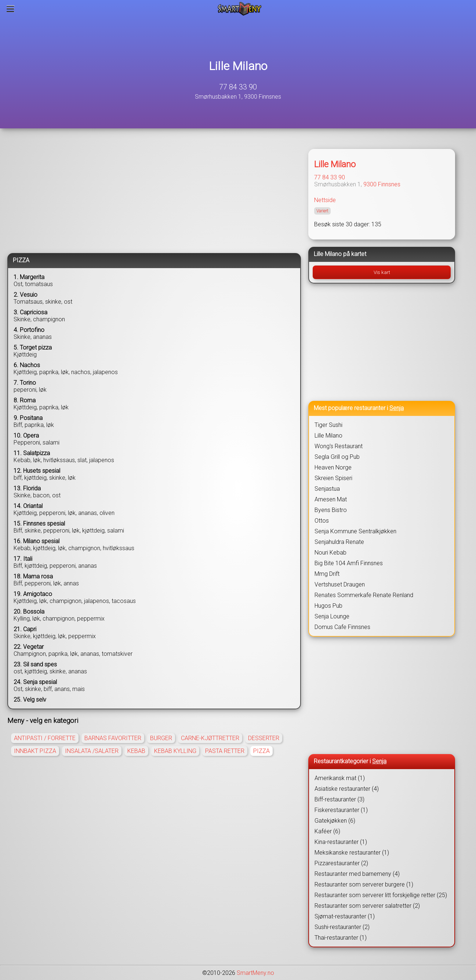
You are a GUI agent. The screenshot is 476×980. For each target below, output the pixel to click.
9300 (370, 184)
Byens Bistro (331, 510)
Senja (397, 408)
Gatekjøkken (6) (335, 821)
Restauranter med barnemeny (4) (357, 874)
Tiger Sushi (328, 425)
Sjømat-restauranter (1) (345, 916)
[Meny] (10, 9)
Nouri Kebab (330, 553)
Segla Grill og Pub (337, 457)
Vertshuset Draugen (340, 584)
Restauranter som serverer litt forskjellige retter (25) (381, 895)
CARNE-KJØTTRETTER (210, 738)
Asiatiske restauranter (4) (347, 789)
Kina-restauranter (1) (341, 842)
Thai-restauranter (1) (341, 938)
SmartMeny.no (255, 973)
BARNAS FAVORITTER (113, 738)
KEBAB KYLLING (175, 751)
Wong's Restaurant (339, 446)
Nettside (325, 200)
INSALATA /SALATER (92, 751)
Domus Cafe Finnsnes (342, 627)
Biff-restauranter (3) (339, 799)
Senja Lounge (332, 616)
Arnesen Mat (331, 499)
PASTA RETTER (225, 751)
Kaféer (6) (327, 831)
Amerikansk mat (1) (340, 778)
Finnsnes (389, 184)
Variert (322, 211)
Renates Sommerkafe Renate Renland (364, 595)
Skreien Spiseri (333, 478)
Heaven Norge (333, 467)
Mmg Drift (327, 574)
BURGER (161, 738)
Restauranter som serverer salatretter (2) (367, 906)
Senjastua (327, 489)
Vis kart (382, 272)
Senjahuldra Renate (339, 542)
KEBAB (136, 751)
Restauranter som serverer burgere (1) (364, 884)
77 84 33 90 (238, 87)
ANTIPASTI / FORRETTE (45, 738)
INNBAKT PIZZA (35, 751)
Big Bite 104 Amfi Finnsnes (349, 563)
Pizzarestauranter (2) (341, 863)
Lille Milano (238, 66)
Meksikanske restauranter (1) (352, 853)
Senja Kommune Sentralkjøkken (355, 531)
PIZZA (261, 751)
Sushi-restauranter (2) (342, 927)
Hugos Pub (328, 606)
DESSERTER (264, 738)
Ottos (322, 521)
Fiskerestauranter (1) (341, 810)
